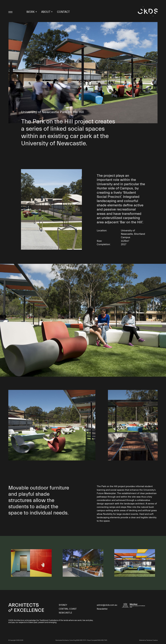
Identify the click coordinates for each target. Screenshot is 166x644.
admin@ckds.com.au (107, 605)
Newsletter (102, 609)
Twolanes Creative (152, 640)
